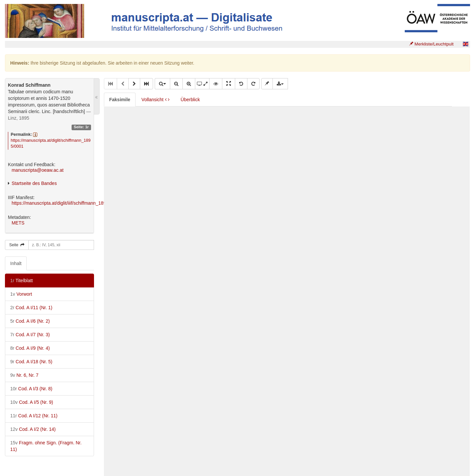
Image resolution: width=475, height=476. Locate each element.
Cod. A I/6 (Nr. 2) (30, 321)
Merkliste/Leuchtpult (431, 44)
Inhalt (16, 263)
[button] (134, 84)
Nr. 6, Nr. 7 (24, 375)
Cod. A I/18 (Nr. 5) (31, 362)
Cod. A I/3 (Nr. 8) (31, 389)
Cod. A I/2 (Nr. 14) (33, 429)
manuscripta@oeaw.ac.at (37, 170)
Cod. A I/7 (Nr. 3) (30, 335)
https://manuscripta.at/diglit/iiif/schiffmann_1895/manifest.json (74, 203)
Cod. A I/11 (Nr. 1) (31, 308)
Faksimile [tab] (120, 100)
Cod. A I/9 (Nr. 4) (30, 348)
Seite (17, 245)
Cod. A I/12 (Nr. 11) (34, 416)
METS (18, 223)
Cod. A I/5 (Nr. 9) (32, 402)
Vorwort (21, 294)
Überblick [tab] (190, 100)
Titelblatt (21, 281)
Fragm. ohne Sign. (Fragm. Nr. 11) (46, 446)
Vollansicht (156, 100)
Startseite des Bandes (34, 183)
